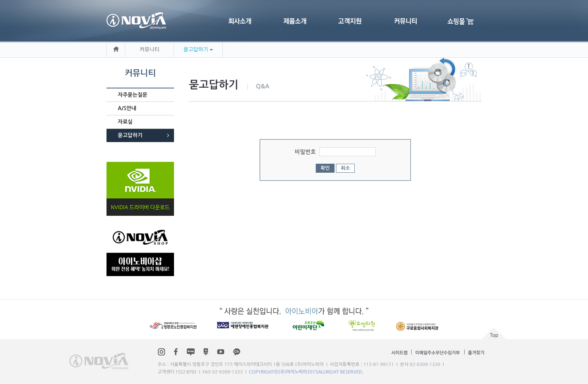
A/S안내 (127, 108)
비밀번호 (305, 152)
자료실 (125, 122)
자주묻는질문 (133, 95)
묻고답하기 (130, 135)
